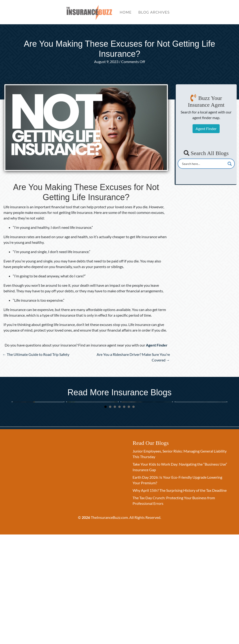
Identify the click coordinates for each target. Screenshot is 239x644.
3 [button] (115, 516)
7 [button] (134, 516)
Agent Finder (206, 129)
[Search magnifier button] (230, 164)
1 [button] (105, 516)
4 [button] (119, 516)
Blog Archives (154, 14)
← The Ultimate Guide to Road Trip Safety (36, 354)
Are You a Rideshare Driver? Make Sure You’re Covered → (133, 357)
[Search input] (203, 164)
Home (126, 14)
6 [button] (129, 516)
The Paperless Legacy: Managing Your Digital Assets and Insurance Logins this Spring (201, 458)
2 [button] (110, 516)
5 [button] (124, 516)
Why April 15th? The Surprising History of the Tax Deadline (180, 600)
